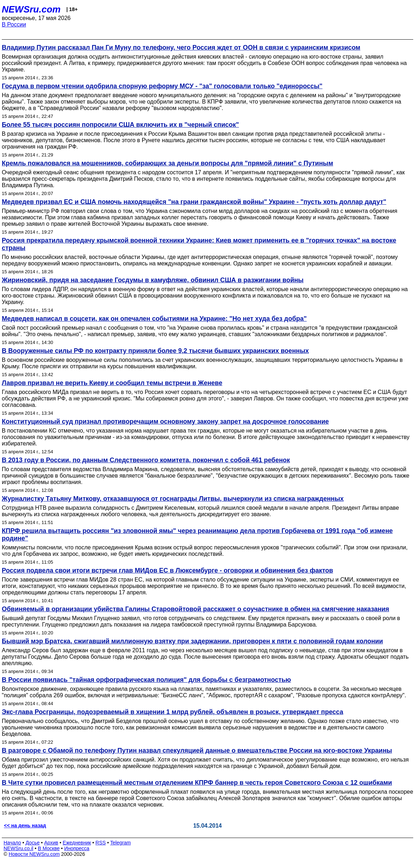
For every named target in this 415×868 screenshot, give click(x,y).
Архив (51, 843)
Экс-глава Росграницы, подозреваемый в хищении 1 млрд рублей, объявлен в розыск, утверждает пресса (172, 712)
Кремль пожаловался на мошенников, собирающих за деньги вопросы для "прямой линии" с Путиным (167, 163)
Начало (12, 843)
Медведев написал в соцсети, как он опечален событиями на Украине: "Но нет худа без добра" (154, 319)
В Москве (49, 848)
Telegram (121, 843)
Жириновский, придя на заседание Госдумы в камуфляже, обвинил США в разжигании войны (153, 280)
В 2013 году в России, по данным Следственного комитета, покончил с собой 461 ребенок (146, 460)
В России (14, 24)
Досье (32, 843)
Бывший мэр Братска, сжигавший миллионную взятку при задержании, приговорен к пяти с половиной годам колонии (192, 641)
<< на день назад (25, 825)
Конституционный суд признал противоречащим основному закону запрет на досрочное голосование (165, 421)
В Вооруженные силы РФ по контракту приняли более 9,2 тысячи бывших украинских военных (155, 351)
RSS (101, 843)
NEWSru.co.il (18, 848)
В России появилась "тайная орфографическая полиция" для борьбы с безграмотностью (146, 680)
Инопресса (77, 848)
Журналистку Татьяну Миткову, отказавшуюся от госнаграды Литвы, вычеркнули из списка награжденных (173, 499)
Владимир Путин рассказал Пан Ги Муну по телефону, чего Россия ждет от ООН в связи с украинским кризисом (181, 48)
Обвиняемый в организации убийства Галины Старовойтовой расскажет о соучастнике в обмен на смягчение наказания (196, 609)
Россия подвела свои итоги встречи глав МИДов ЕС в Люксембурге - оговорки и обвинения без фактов (167, 570)
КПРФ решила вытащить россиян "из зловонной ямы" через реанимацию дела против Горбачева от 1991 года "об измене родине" (197, 535)
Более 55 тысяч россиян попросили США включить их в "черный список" (120, 125)
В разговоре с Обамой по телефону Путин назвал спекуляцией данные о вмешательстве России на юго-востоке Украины (197, 750)
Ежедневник (77, 843)
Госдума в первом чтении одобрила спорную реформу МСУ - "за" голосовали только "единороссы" (162, 86)
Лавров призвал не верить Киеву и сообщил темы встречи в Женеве (112, 383)
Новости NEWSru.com (34, 854)
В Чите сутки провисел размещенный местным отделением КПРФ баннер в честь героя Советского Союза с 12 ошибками (197, 783)
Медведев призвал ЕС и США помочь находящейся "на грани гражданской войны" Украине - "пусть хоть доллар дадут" (194, 202)
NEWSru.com (31, 9)
